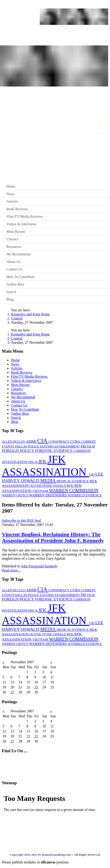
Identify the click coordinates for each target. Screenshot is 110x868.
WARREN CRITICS (15, 495)
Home (11, 186)
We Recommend (18, 254)
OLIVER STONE (41, 486)
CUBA (76, 442)
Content (17, 318)
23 (36, 687)
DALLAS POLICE (27, 447)
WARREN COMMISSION (74, 490)
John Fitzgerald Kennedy (39, 566)
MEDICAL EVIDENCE (73, 481)
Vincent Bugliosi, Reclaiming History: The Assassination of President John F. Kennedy (53, 537)
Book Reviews (17, 209)
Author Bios (15, 284)
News (10, 194)
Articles (12, 201)
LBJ (92, 475)
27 (12, 692)
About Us (13, 262)
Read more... (11, 570)
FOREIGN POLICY (18, 451)
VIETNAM (41, 491)
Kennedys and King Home (30, 314)
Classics (12, 239)
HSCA (33, 462)
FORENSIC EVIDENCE (54, 451)
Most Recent (16, 232)
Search (11, 292)
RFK (70, 486)
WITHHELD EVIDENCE (85, 495)
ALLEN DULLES (14, 442)
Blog (10, 299)
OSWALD (60, 486)
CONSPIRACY (59, 442)
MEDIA (48, 481)
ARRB (32, 442)
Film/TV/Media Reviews (25, 216)
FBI (84, 446)
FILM (91, 446)
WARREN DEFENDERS (48, 495)
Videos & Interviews (21, 224)
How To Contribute (21, 277)
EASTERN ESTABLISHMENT (60, 447)
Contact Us (15, 269)
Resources (14, 247)
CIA (43, 441)
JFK (43, 462)
